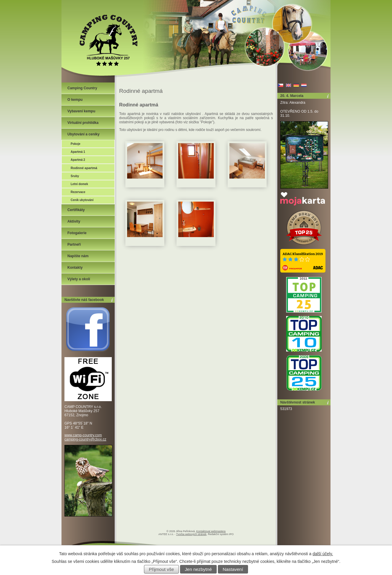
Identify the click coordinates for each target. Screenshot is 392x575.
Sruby (75, 176)
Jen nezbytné (198, 569)
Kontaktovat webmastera (211, 531)
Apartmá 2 (78, 160)
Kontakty (75, 268)
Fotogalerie (77, 233)
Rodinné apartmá (84, 168)
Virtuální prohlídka (83, 123)
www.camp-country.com (83, 435)
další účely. (323, 554)
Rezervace (78, 192)
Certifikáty (76, 210)
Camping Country (82, 88)
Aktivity (74, 221)
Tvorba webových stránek (191, 534)
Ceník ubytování (82, 200)
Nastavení (233, 569)
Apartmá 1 (78, 152)
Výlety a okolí (79, 279)
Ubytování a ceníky (84, 134)
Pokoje (76, 144)
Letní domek (79, 184)
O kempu (75, 100)
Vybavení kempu (81, 111)
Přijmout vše (162, 569)
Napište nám (78, 256)
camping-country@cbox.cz (85, 439)
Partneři (74, 244)
